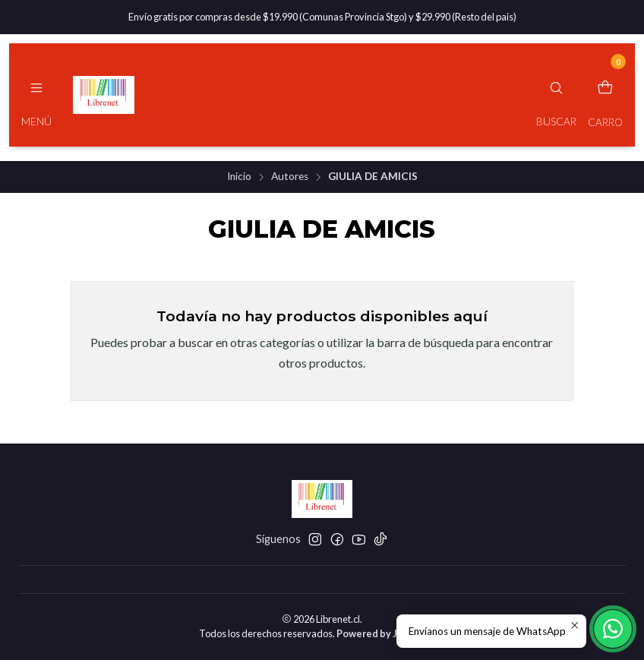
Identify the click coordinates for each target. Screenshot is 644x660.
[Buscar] (556, 95)
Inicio (239, 177)
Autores (290, 177)
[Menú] (36, 95)
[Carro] (605, 95)
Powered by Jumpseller (390, 633)
